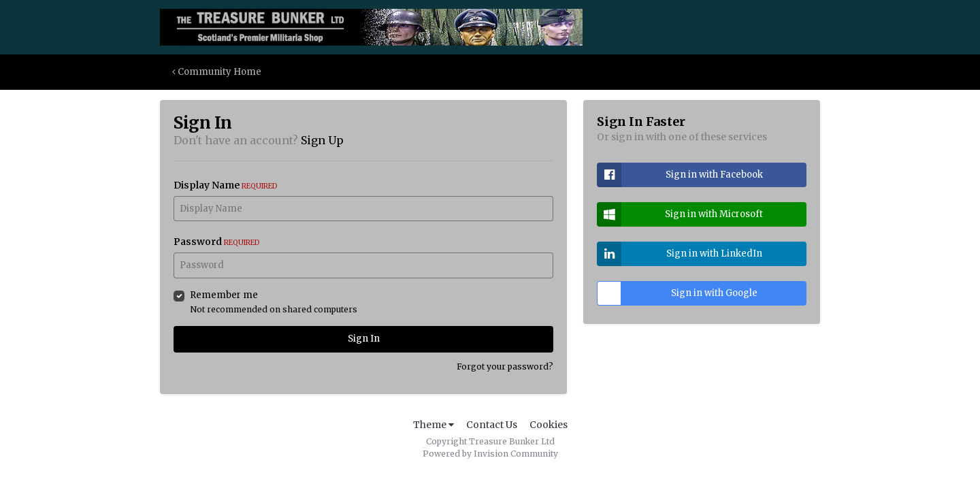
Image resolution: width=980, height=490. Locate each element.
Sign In (364, 339)
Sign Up (322, 140)
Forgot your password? (505, 366)
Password (217, 242)
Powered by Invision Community (490, 454)
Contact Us (492, 425)
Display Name (226, 185)
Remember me (224, 295)
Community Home (217, 72)
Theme (434, 425)
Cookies (549, 425)
